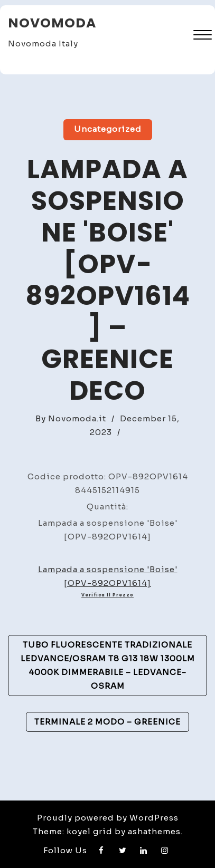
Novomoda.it (77, 418)
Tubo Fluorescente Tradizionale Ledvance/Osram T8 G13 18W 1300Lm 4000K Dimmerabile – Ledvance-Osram (108, 665)
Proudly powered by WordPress (108, 818)
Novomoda (52, 23)
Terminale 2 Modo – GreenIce (107, 722)
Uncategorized (108, 129)
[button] (203, 36)
